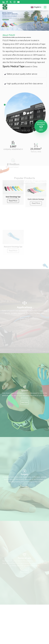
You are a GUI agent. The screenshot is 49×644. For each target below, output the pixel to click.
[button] (2, 21)
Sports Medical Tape (14, 66)
